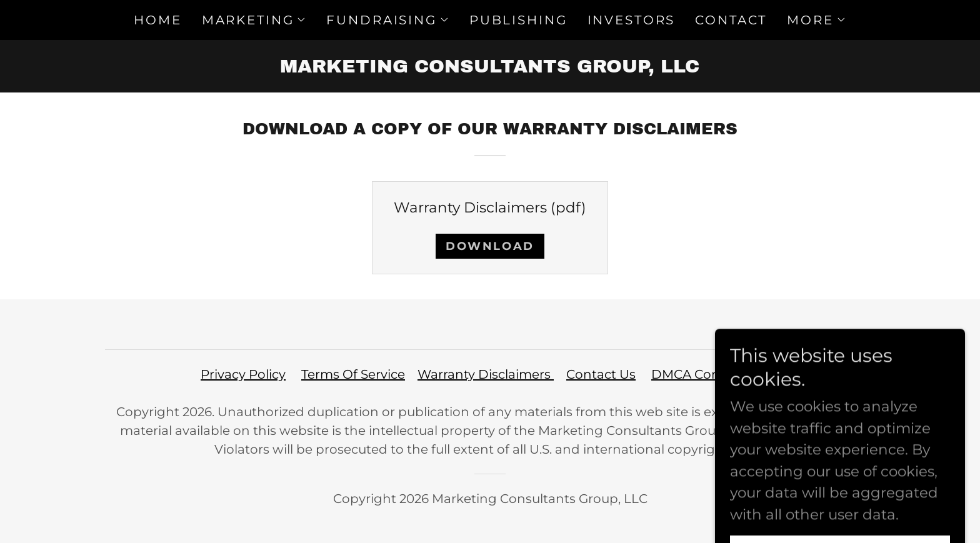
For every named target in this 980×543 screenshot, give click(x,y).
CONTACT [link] (731, 20)
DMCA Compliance (711, 374)
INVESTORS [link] (632, 20)
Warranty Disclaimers (486, 374)
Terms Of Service (353, 374)
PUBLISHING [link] (518, 20)
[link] (490, 67)
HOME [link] (157, 20)
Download (490, 246)
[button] (254, 20)
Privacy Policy (243, 374)
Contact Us (601, 374)
